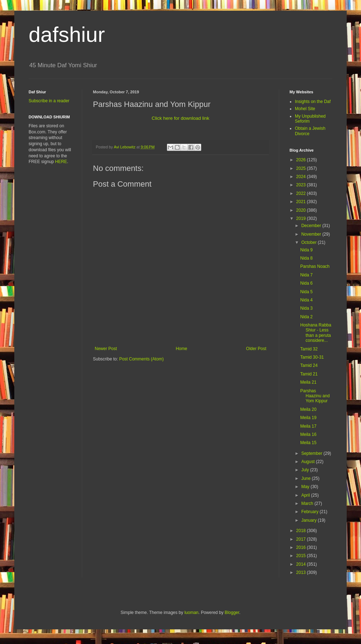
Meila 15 (308, 443)
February (310, 512)
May (306, 487)
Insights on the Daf (313, 102)
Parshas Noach (315, 266)
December (312, 226)
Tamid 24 (309, 365)
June (306, 478)
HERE (61, 162)
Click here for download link (180, 118)
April (306, 495)
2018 (302, 531)
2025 (302, 168)
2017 (302, 539)
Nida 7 (306, 275)
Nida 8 (306, 258)
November (312, 234)
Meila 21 (308, 382)
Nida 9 (306, 250)
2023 (302, 185)
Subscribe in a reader (49, 101)
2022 (302, 193)
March (308, 503)
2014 (302, 564)
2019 (302, 218)
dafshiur (67, 35)
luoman (191, 613)
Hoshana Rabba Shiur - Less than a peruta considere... (316, 333)
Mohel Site (305, 109)
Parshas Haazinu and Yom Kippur (315, 396)
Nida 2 (306, 317)
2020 (302, 210)
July (306, 470)
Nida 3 (306, 308)
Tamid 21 (309, 374)
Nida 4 (306, 300)
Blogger (232, 613)
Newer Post (106, 349)
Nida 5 (306, 292)
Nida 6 (306, 283)
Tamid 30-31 (312, 357)
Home (182, 349)
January (310, 520)
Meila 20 (308, 409)
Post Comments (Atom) (141, 359)
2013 (302, 572)
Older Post (256, 349)
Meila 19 (308, 418)
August (309, 462)
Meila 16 (308, 434)
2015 (302, 556)
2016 (302, 547)
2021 (302, 202)
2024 (302, 177)
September (312, 453)
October (310, 242)
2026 (302, 160)
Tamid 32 (309, 349)
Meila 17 (308, 426)
